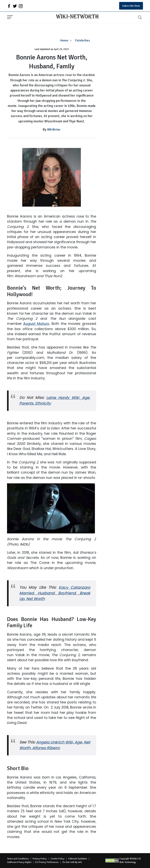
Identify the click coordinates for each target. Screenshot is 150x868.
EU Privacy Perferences (47, 862)
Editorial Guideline (78, 859)
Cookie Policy (58, 859)
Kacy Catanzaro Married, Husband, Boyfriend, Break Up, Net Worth (55, 593)
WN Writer (54, 130)
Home (64, 40)
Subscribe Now (131, 6)
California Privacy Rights (19, 862)
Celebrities (82, 40)
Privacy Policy (40, 859)
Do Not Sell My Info (72, 862)
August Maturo (36, 324)
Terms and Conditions (18, 859)
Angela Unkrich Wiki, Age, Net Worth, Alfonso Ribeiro (55, 745)
